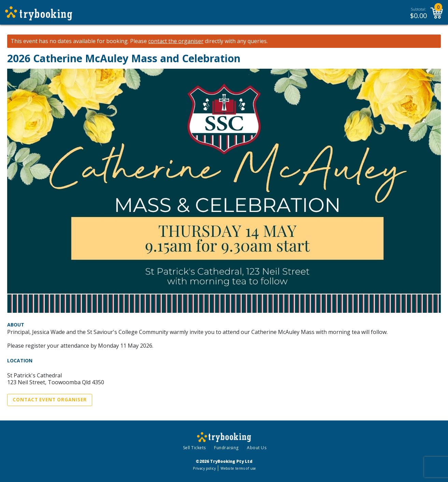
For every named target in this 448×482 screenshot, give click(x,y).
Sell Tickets (194, 448)
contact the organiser (176, 41)
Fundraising (226, 448)
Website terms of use (238, 468)
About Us (257, 448)
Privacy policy (204, 468)
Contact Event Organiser (50, 400)
